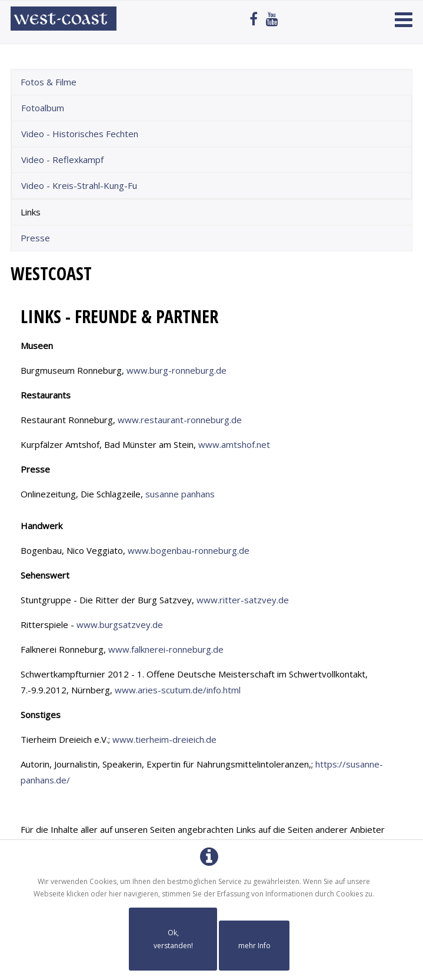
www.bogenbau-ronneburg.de (189, 550)
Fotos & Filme (49, 82)
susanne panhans (180, 494)
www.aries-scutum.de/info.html (178, 690)
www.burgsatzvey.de (120, 624)
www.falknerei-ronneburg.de (166, 649)
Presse (35, 238)
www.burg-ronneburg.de (176, 370)
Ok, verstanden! (173, 939)
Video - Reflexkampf (62, 160)
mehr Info (254, 946)
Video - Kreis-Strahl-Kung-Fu (79, 185)
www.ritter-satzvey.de (243, 600)
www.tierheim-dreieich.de (164, 739)
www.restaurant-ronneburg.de (180, 420)
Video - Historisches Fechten (80, 134)
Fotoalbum (43, 108)
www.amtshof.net (234, 444)
